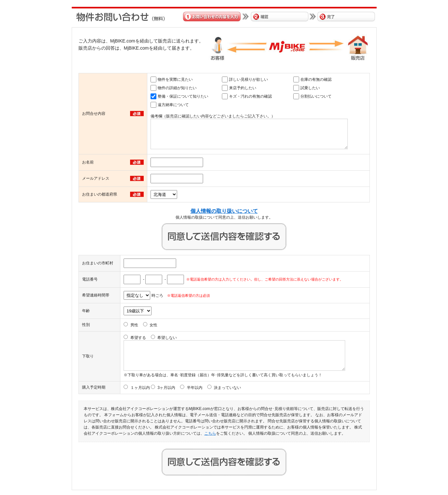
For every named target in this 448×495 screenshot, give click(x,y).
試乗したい (310, 88)
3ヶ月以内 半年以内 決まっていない (199, 388)
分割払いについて (316, 96)
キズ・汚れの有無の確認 (250, 96)
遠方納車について (173, 105)
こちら (210, 433)
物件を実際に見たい (175, 79)
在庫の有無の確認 (316, 79)
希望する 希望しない (154, 338)
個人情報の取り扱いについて (224, 211)
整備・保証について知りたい (183, 96)
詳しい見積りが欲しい (248, 79)
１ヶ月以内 (140, 388)
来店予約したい (243, 88)
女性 (153, 325)
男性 (134, 325)
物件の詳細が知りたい (177, 88)
